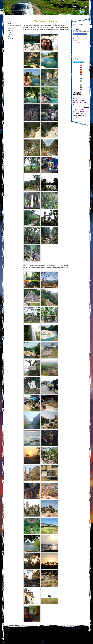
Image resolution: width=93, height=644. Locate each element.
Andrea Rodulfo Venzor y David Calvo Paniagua (80, 103)
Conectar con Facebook (80, 34)
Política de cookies (24, 631)
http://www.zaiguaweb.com (81, 118)
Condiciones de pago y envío (73, 628)
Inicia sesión (84, 631)
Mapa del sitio (32, 631)
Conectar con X (79, 62)
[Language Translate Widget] (80, 37)
